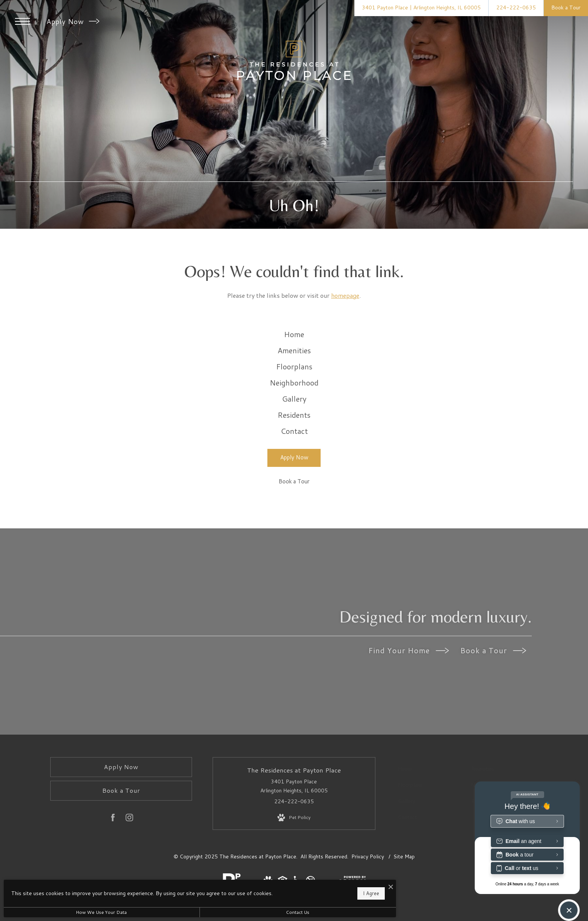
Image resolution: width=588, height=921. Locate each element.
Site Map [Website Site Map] (404, 909)
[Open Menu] (22, 21)
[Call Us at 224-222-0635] (516, 8)
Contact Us (200, 912)
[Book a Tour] (294, 535)
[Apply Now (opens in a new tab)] (294, 511)
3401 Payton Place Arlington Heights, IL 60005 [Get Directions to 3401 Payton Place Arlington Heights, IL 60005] (294, 839)
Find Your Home (409, 703)
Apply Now (73, 21)
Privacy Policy (368, 909)
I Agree (241, 891)
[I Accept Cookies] (261, 883)
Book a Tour (493, 703)
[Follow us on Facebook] (113, 871)
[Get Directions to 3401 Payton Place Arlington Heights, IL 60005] (421, 8)
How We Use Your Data (69, 912)
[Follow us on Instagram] (129, 871)
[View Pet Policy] (294, 870)
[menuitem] (294, 338)
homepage (345, 295)
